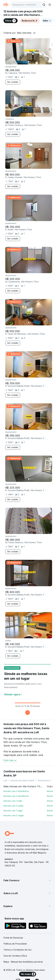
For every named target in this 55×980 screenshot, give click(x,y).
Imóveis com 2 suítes (13, 806)
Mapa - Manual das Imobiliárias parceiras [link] (23, 962)
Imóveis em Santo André (22, 780)
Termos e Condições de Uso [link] (18, 950)
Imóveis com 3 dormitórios (16, 796)
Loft (5, 780)
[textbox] (29, 5)
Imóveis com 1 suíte (13, 801)
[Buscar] (44, 5)
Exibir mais (10, 760)
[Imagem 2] (31, 62)
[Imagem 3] (33, 62)
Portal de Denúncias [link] (13, 938)
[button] (27, 880)
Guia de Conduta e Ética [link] (15, 956)
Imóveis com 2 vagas (14, 815)
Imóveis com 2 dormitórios (16, 791)
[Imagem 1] (29, 62)
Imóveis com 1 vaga (13, 811)
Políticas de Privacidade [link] (15, 944)
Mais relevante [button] (24, 33)
